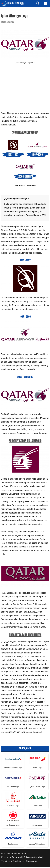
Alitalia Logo (37, 807)
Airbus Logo (37, 826)
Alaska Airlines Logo (37, 845)
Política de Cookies (33, 858)
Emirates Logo (13, 807)
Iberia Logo (37, 769)
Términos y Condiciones (13, 862)
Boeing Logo (13, 845)
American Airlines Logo (13, 769)
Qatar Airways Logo (37, 788)
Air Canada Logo (13, 826)
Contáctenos (32, 862)
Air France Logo (13, 788)
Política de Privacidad (12, 858)
